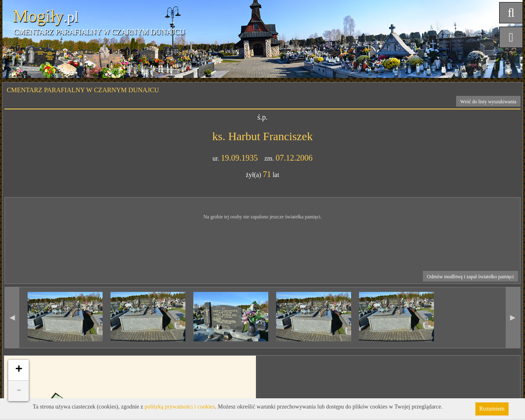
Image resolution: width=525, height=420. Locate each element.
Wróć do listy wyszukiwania (488, 102)
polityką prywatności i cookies (180, 407)
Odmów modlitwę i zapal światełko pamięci (470, 277)
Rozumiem (492, 409)
